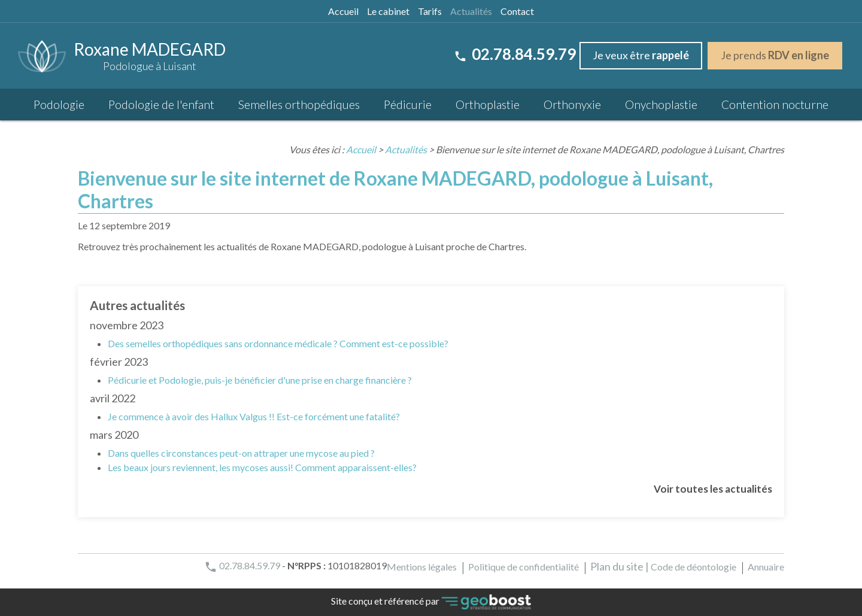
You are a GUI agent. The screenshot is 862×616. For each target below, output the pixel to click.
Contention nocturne (775, 104)
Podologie (59, 104)
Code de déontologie (693, 567)
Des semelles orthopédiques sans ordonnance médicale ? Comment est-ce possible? (278, 343)
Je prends (775, 55)
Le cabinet (388, 11)
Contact (517, 11)
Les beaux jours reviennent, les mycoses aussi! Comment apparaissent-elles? (262, 467)
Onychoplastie (661, 104)
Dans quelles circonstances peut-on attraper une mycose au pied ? (241, 453)
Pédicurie (408, 104)
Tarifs (430, 11)
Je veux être (641, 55)
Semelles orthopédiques (299, 104)
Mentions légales (422, 567)
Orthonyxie (572, 104)
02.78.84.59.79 (515, 54)
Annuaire (766, 567)
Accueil (343, 11)
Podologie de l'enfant (161, 104)
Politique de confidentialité (523, 567)
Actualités (471, 11)
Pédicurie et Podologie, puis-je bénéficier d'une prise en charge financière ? (260, 380)
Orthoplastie (488, 104)
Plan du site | (620, 566)
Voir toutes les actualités (713, 489)
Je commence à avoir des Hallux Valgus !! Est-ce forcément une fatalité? (254, 416)
